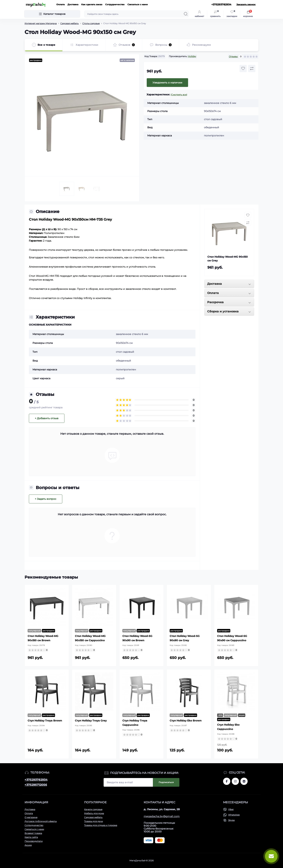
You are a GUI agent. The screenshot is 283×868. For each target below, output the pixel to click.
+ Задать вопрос (46, 499)
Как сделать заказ (92, 4)
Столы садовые (91, 23)
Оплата (60, 4)
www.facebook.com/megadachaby (227, 781)
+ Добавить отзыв (47, 418)
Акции (28, 845)
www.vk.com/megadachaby (244, 781)
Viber (231, 809)
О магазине (31, 817)
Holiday (192, 56)
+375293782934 (36, 780)
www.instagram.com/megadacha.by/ (235, 781)
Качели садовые (93, 809)
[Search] (186, 14)
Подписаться (166, 782)
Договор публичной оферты (41, 821)
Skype (231, 820)
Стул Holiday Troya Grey (91, 721)
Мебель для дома (94, 813)
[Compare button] (252, 68)
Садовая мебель (69, 23)
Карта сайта (31, 837)
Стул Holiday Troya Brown (45, 721)
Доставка (73, 4)
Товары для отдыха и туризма (101, 825)
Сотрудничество (115, 4)
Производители (34, 841)
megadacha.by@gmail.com (162, 816)
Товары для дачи (93, 821)
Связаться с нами (138, 4)
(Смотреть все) (179, 95)
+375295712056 (36, 785)
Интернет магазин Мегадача (41, 23)
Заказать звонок (246, 4)
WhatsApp (234, 815)
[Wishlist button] (243, 68)
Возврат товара (33, 833)
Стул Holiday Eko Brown (186, 721)
